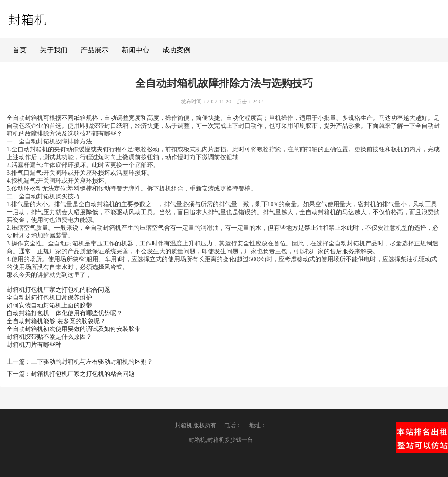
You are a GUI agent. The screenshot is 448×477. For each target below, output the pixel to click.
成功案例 (176, 50)
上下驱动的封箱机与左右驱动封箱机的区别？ (92, 362)
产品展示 (95, 50)
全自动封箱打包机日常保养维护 (49, 298)
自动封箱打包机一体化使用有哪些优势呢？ (64, 313)
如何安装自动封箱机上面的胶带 (49, 305)
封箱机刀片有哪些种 (34, 345)
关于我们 (54, 50)
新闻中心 (136, 50)
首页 (20, 50)
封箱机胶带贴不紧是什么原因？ (49, 337)
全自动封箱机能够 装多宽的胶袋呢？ (56, 321)
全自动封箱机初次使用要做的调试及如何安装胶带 (74, 329)
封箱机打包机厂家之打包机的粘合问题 (58, 290)
